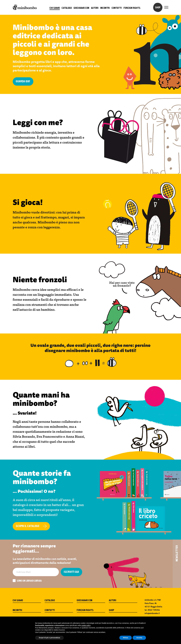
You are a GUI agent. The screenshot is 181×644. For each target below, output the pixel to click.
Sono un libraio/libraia (27, 581)
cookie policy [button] (86, 625)
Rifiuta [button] (126, 638)
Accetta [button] (139, 638)
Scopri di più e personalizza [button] (49, 638)
